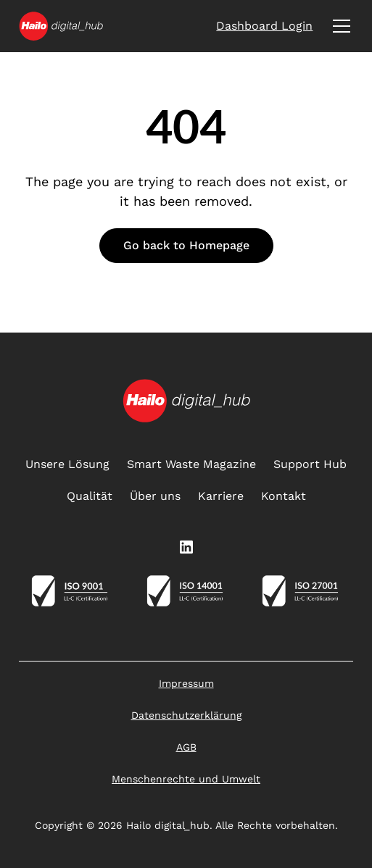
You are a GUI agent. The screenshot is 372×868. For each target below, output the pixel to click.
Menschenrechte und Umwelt (186, 779)
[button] (339, 26)
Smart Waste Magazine (191, 464)
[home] (61, 26)
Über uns (155, 496)
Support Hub (310, 464)
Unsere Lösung (67, 464)
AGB (186, 747)
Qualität (90, 496)
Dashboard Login (264, 26)
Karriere (221, 496)
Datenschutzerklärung (186, 715)
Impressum (186, 683)
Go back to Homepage (186, 245)
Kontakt (284, 496)
